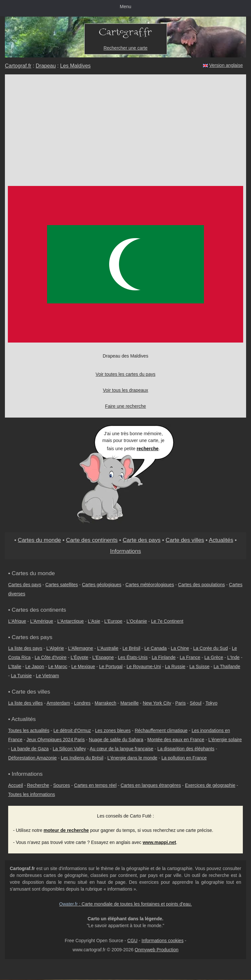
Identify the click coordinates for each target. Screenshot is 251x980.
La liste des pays (25, 648)
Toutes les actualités (29, 730)
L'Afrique (17, 621)
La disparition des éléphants (186, 749)
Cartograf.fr (18, 66)
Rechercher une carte (126, 48)
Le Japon (35, 666)
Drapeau (46, 66)
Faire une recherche (125, 406)
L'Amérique (42, 621)
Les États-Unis (133, 657)
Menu (125, 7)
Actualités (221, 540)
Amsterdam (59, 703)
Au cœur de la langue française (122, 749)
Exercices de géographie (210, 785)
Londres (83, 703)
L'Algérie (55, 648)
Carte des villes (185, 540)
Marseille (129, 703)
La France (190, 657)
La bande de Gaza (30, 749)
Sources (62, 785)
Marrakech (106, 703)
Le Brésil (131, 648)
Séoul (196, 703)
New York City (157, 703)
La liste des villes (25, 703)
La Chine (180, 648)
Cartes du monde (39, 540)
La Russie (175, 666)
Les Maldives (75, 66)
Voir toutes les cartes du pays (126, 374)
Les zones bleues (113, 730)
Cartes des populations (201, 585)
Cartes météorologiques (150, 585)
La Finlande (164, 657)
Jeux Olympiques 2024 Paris (56, 740)
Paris (180, 703)
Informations (126, 551)
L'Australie (108, 648)
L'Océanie (137, 621)
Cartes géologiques (102, 585)
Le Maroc (58, 666)
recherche (148, 449)
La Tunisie (22, 676)
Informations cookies (162, 941)
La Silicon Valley (69, 749)
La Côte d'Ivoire (51, 657)
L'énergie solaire (225, 740)
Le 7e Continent (167, 621)
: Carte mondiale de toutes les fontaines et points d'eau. (125, 904)
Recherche (38, 785)
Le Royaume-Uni (144, 666)
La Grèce (214, 657)
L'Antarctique (70, 621)
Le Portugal (111, 666)
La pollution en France (184, 758)
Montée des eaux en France (176, 740)
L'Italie (15, 666)
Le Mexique (83, 666)
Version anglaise (226, 65)
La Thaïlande (227, 666)
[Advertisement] (125, 123)
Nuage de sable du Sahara (116, 740)
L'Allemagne (81, 648)
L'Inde (233, 657)
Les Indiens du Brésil (82, 758)
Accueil (16, 785)
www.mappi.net (159, 842)
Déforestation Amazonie (33, 758)
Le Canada (156, 648)
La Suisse (200, 666)
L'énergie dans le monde (133, 758)
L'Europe (113, 621)
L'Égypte (79, 657)
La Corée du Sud (210, 648)
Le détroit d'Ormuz (72, 730)
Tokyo (212, 703)
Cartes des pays (25, 585)
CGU (132, 941)
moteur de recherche (66, 830)
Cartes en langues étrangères (151, 785)
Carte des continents (92, 540)
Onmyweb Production (157, 950)
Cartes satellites (62, 585)
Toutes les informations (32, 794)
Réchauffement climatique (161, 730)
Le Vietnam (48, 676)
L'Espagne (103, 657)
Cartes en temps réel (95, 785)
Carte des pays (142, 540)
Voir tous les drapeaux (126, 390)
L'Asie (94, 621)
